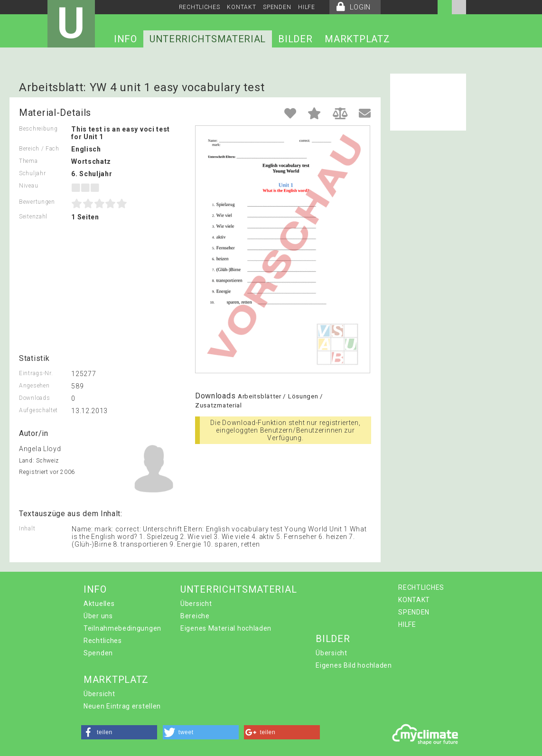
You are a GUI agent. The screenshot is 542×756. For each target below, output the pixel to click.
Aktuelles (99, 604)
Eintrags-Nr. (36, 373)
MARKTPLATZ (357, 39)
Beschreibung (38, 129)
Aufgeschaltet (38, 410)
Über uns (98, 616)
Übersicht (196, 604)
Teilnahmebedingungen (122, 628)
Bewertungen (37, 202)
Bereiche (195, 616)
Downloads (34, 398)
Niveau (28, 186)
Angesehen (34, 386)
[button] (119, 732)
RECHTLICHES (200, 7)
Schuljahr (32, 173)
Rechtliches (103, 641)
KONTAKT (241, 7)
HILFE (307, 7)
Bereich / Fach (39, 149)
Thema (28, 161)
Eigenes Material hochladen (226, 628)
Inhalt (27, 529)
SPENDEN (277, 7)
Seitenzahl (33, 217)
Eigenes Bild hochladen (354, 665)
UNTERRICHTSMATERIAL (208, 39)
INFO (126, 39)
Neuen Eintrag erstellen (122, 706)
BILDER (295, 39)
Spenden (98, 653)
